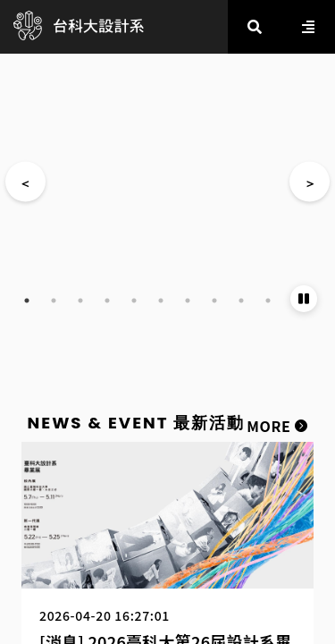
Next (310, 182)
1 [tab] (27, 301)
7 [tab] (188, 301)
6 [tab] (161, 301)
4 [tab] (107, 301)
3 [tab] (80, 301)
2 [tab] (54, 301)
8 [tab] (214, 301)
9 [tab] (241, 301)
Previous (25, 182)
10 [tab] (268, 301)
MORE (277, 426)
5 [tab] (134, 301)
